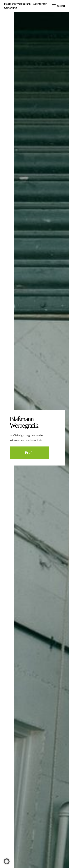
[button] (58, 6)
